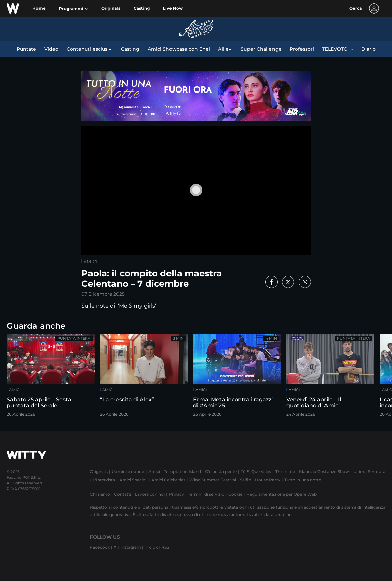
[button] (73, 9)
